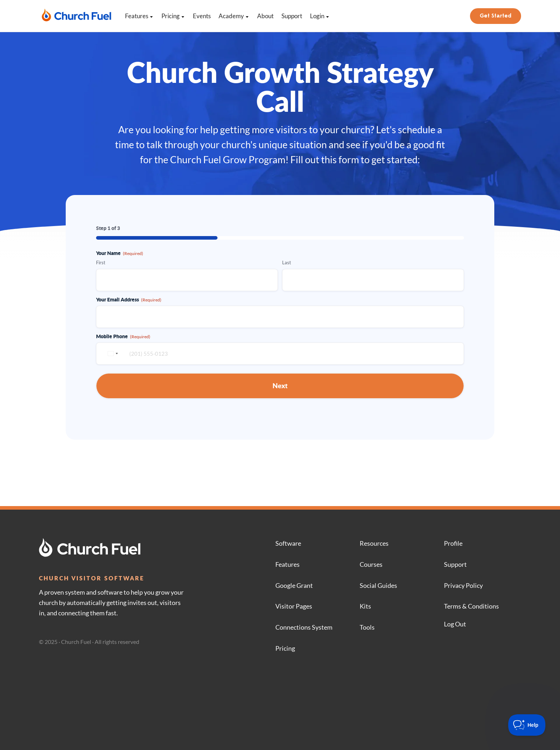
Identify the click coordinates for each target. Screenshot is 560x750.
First (101, 262)
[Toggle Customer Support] (527, 725)
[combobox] (112, 354)
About (265, 16)
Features (139, 16)
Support (292, 16)
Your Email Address (129, 299)
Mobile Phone (123, 336)
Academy (234, 16)
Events (202, 16)
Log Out (455, 624)
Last (287, 262)
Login (320, 16)
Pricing (173, 16)
